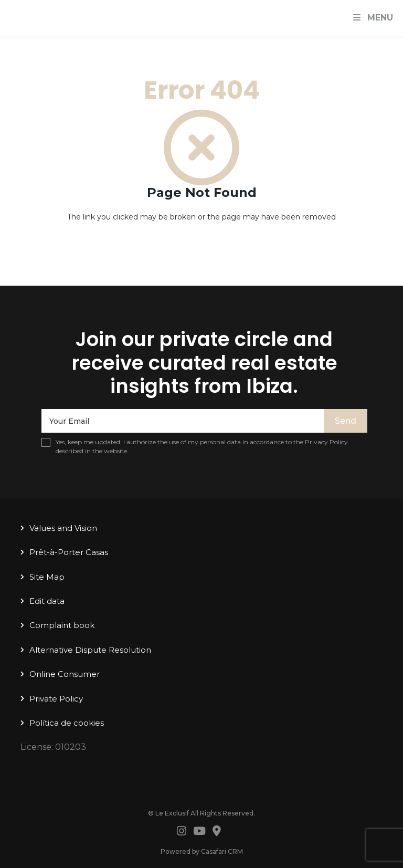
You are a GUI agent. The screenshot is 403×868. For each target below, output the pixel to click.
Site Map (47, 577)
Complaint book (62, 625)
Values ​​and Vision (63, 528)
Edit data (47, 601)
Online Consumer (65, 674)
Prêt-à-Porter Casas (69, 552)
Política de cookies (67, 723)
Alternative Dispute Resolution (90, 650)
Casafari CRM (222, 851)
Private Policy (56, 699)
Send (346, 421)
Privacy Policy (326, 442)
